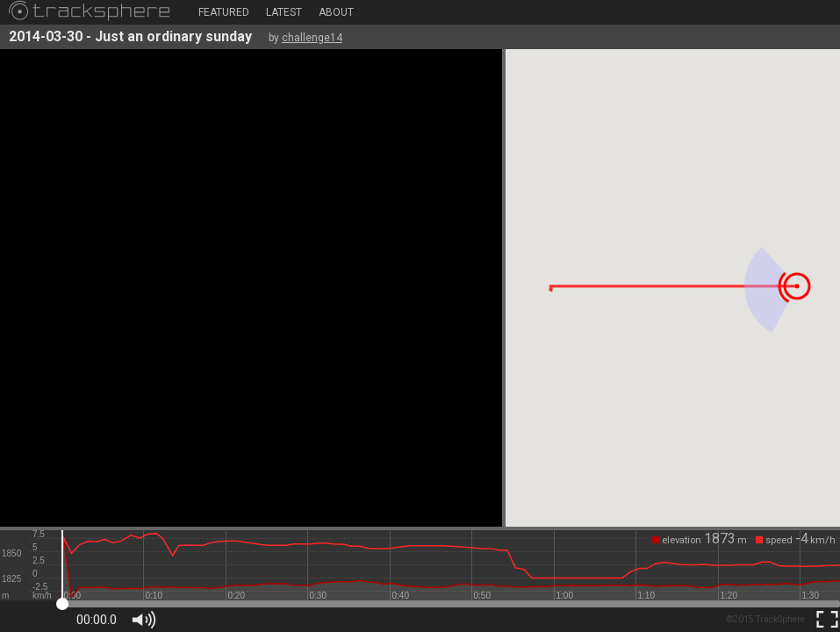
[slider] (451, 565)
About (336, 12)
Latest (284, 12)
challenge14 (312, 38)
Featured (224, 12)
